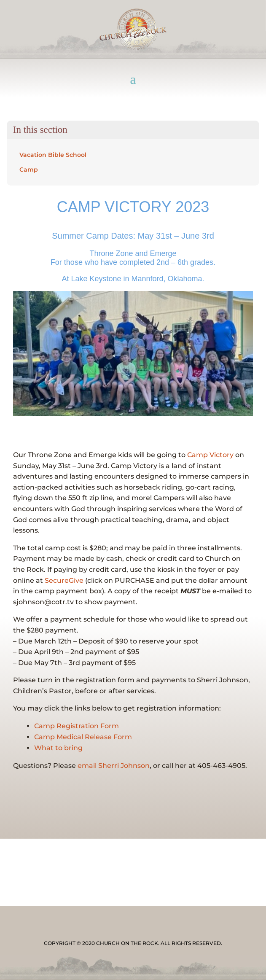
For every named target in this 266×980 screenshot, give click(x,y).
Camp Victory (210, 455)
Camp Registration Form (77, 726)
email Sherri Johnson (114, 766)
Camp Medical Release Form (83, 737)
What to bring (58, 748)
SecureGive (64, 580)
